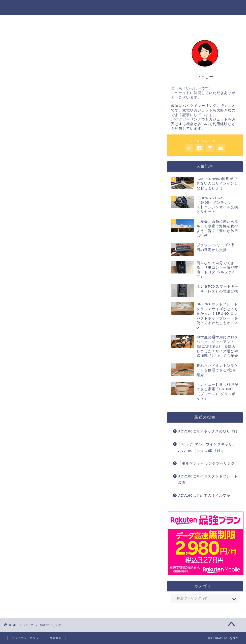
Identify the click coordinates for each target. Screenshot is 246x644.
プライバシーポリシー (27, 638)
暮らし (144, 21)
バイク (74, 21)
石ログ (123, 7)
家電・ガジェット (109, 21)
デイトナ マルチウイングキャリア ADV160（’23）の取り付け (207, 448)
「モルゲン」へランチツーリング (207, 464)
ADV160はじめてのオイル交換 (204, 496)
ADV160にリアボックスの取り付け (208, 432)
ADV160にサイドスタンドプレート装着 (208, 480)
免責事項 (56, 638)
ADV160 (170, 21)
